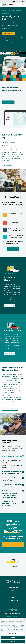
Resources (14, 594)
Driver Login (15, 1)
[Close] (24, 620)
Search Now (8, 102)
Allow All (13, 641)
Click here (5, 461)
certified (16, 224)
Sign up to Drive (12, 616)
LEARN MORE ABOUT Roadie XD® (13, 545)
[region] (13, 631)
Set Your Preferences (13, 634)
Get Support (14, 597)
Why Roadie (14, 588)
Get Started (8, 34)
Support (23, 1)
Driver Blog (14, 591)
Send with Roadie (14, 600)
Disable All (13, 638)
